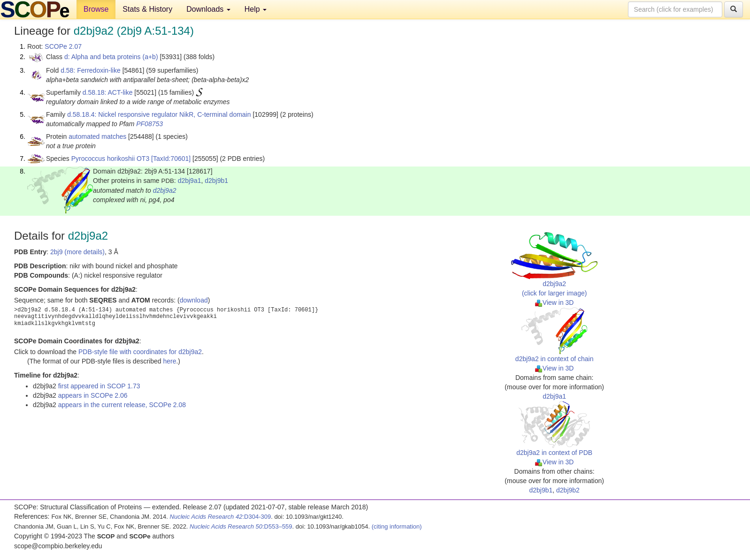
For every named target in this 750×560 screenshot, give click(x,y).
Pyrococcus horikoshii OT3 (111, 159)
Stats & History (147, 9)
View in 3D (555, 303)
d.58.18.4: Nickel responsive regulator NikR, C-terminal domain (159, 114)
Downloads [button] (208, 9)
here (169, 361)
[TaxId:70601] (171, 159)
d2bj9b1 (216, 181)
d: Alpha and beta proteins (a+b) (111, 57)
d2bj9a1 (190, 181)
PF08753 (149, 124)
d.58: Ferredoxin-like (91, 70)
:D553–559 (241, 526)
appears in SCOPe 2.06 (93, 395)
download (194, 300)
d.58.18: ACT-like (108, 92)
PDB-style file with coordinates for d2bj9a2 (140, 352)
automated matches (97, 136)
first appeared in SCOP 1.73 (99, 386)
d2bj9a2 (165, 190)
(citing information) (397, 526)
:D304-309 (221, 517)
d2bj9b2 (568, 490)
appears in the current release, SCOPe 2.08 (122, 405)
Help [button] (256, 9)
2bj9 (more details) (77, 252)
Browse (96, 9)
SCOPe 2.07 (63, 46)
